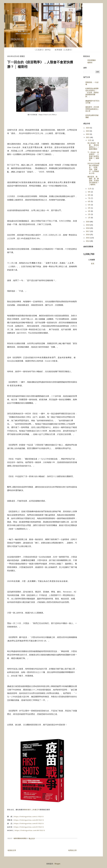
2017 (88, 231)
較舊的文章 (73, 850)
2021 (88, 137)
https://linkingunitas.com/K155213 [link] (29, 827)
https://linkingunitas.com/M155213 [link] (30, 830)
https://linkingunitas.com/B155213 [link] (29, 820)
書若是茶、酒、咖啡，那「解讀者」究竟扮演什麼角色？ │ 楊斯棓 (93, 181)
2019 (88, 225)
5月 (89, 205)
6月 (89, 201)
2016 (88, 235)
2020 (88, 222)
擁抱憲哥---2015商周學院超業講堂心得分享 (92, 109)
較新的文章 (12, 850)
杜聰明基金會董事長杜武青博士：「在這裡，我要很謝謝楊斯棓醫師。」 (92, 92)
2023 (88, 131)
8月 (89, 195)
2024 (88, 128)
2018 (88, 228)
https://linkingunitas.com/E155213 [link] (29, 823)
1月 (89, 218)
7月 (89, 198)
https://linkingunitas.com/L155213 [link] (29, 816)
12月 (90, 140)
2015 (88, 238)
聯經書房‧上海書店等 (32, 810)
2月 (89, 214)
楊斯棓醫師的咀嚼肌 (20, 838)
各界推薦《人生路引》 (64, 50)
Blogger (57, 864)
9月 (89, 192)
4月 (89, 208)
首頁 (93, 264)
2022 (88, 134)
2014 (88, 241)
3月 (89, 211)
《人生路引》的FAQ (42, 50)
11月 (90, 189)
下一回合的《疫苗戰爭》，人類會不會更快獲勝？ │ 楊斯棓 (93, 156)
